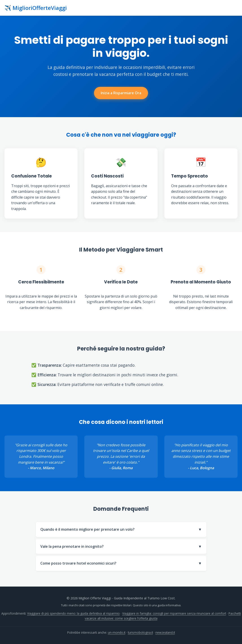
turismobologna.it (140, 632)
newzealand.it (165, 632)
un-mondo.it (117, 632)
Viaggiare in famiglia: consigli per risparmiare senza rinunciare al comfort (174, 613)
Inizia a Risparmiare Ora (121, 93)
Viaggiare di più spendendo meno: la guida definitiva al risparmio (73, 613)
